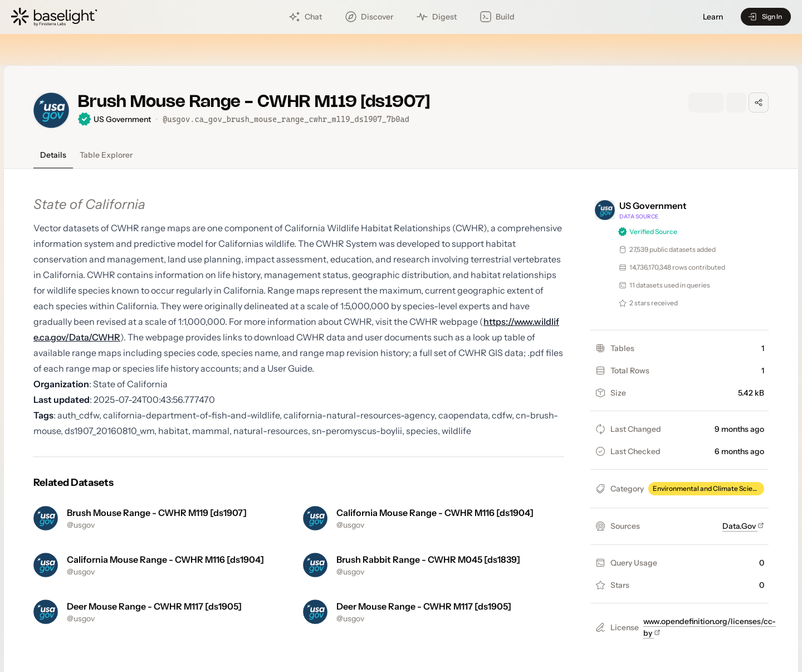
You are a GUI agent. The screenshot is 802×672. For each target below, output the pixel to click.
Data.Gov (743, 526)
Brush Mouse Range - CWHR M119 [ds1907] (157, 513)
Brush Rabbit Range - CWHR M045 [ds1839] (428, 559)
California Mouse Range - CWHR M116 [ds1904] (435, 513)
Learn (713, 17)
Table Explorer (106, 155)
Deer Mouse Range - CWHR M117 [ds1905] (154, 606)
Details (53, 155)
